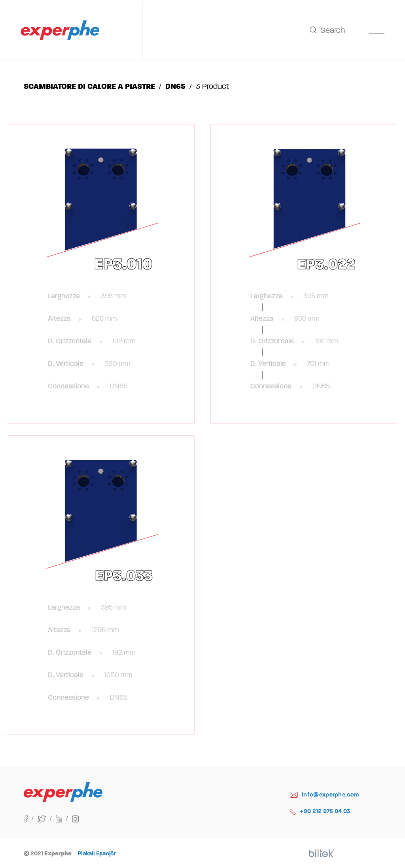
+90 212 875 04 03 (320, 811)
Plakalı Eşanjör (97, 853)
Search (327, 30)
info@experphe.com (324, 795)
